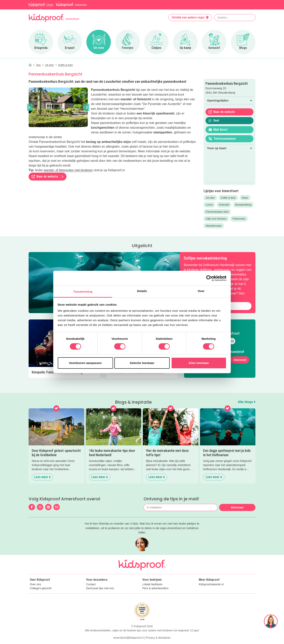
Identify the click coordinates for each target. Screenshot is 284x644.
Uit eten (210, 198)
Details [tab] (142, 291)
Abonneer (240, 360)
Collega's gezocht (41, 588)
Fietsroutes (239, 219)
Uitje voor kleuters (216, 219)
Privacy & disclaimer (158, 638)
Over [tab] (201, 291)
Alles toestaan (199, 363)
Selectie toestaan (142, 363)
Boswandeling (243, 205)
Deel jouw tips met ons (100, 588)
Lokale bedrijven (152, 584)
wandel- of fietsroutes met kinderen (68, 170)
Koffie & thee (228, 198)
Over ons (35, 584)
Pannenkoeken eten (217, 212)
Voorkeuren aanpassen (85, 363)
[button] (30, 107)
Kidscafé (224, 205)
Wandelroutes (214, 226)
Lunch (209, 205)
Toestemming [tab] (83, 292)
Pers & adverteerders (155, 588)
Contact (91, 584)
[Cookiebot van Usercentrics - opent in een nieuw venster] (209, 278)
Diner (245, 198)
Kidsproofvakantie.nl (211, 584)
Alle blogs (247, 402)
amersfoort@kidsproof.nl (128, 638)
